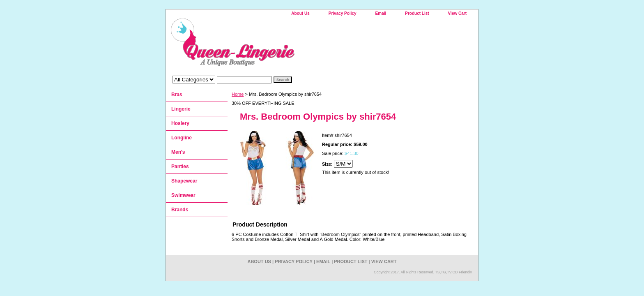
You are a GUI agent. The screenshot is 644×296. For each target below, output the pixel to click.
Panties (180, 166)
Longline (182, 138)
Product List (417, 13)
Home (238, 94)
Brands (180, 210)
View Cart (457, 13)
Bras (177, 95)
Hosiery (180, 123)
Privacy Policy (343, 13)
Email (381, 13)
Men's (178, 152)
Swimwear (183, 195)
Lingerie (181, 109)
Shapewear (184, 181)
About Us (300, 13)
